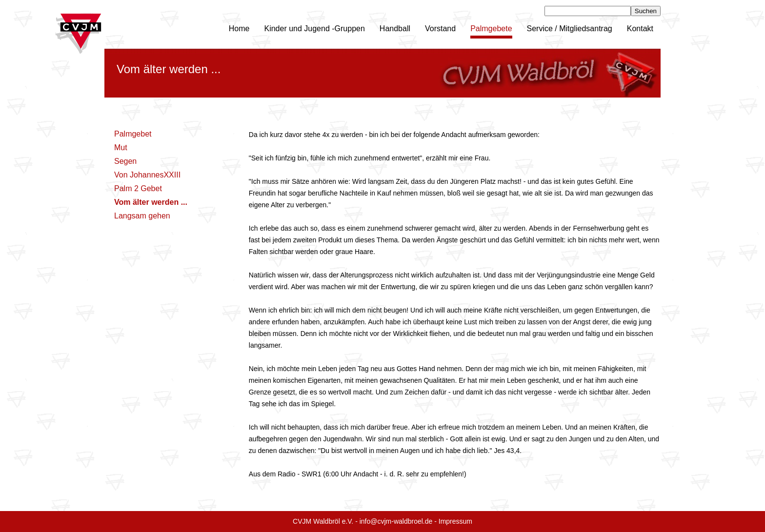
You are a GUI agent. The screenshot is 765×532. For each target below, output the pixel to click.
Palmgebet (133, 134)
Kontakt (640, 29)
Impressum (455, 521)
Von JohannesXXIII (147, 175)
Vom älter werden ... (151, 202)
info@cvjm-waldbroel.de (396, 521)
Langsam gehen (142, 216)
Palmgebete (491, 29)
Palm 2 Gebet (138, 188)
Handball (395, 29)
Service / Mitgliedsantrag (570, 29)
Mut (121, 148)
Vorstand (440, 29)
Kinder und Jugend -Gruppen (314, 29)
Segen (125, 161)
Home (239, 29)
